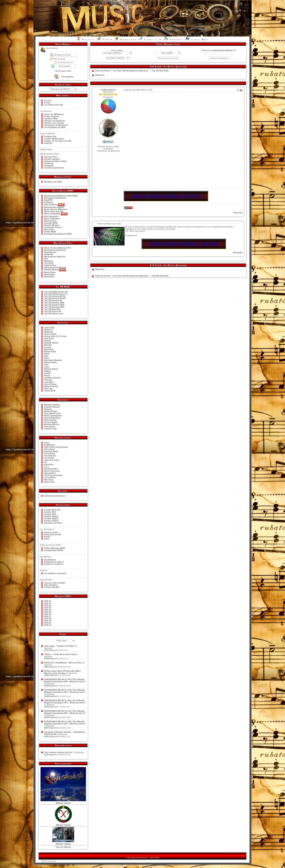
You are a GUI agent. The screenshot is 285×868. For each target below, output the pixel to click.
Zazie (47, 358)
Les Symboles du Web (55, 127)
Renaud (48, 409)
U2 (45, 462)
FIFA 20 (48, 623)
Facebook (49, 163)
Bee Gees (49, 480)
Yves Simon (50, 426)
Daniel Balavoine (52, 418)
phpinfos (48, 143)
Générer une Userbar (54, 123)
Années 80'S (50, 512)
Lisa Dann (49, 382)
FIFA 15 (48, 612)
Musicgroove (50, 221)
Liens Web (200, 39)
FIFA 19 (48, 621)
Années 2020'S (51, 521)
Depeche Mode (51, 451)
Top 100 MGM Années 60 (56, 292)
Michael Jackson (52, 405)
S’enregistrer (67, 77)
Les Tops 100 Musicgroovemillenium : (131, 71)
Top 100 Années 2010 (54, 305)
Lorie (47, 367)
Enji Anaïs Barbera (53, 360)
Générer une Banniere (55, 121)
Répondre (100, 75)
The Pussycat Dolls (53, 475)
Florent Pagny (51, 422)
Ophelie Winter (51, 343)
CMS (118, 866)
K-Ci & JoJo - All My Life (162, 67)
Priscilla (48, 380)
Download (129, 39)
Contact (177, 39)
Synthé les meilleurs (54, 564)
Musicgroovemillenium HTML (58, 234)
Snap (47, 443)
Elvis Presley (50, 420)
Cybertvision (50, 265)
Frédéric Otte (50, 429)
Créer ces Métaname (54, 114)
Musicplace (50, 275)
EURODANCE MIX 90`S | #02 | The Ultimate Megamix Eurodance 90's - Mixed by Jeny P (65, 702)
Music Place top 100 (54, 212)
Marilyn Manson (52, 424)
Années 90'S (50, 514)
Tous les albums (63, 847)
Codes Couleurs (52, 116)
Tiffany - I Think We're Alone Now (60, 654)
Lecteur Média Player (54, 139)
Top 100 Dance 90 (53, 311)
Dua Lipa (48, 389)
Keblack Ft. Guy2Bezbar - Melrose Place (63, 663)
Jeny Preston (50, 384)
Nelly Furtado (51, 362)
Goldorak (49, 202)
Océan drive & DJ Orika (55, 336)
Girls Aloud (50, 449)
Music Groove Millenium (56, 209)
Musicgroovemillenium (55, 198)
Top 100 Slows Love (54, 314)
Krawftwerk (50, 445)
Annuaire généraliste (54, 168)
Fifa (46, 259)
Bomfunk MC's (51, 469)
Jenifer (47, 373)
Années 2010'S (51, 519)
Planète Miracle (55, 270)
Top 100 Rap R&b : (161, 71)
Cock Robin (50, 454)
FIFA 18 (48, 619)
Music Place (50, 272)
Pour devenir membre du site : (59, 752)
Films (47, 539)
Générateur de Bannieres (56, 125)
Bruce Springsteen (53, 416)
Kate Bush (49, 338)
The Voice (49, 263)
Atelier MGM (50, 232)
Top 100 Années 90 (53, 300)
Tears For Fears (52, 460)
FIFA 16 (48, 614)
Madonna (49, 261)
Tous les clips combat (55, 583)
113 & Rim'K (50, 477)
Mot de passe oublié (63, 71)
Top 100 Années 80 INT (55, 298)
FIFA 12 (48, 605)
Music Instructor (52, 471)
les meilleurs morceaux (55, 573)
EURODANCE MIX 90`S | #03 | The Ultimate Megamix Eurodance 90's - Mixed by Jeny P (65, 691)
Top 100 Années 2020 (54, 307)
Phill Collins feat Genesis (56, 447)
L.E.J (47, 467)
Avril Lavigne (50, 334)
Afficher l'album (63, 803)
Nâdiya (47, 371)
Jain (46, 365)
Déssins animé (51, 532)
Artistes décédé (52, 587)
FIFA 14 (48, 610)
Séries (47, 537)
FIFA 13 (48, 608)
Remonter (238, 213)
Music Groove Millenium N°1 (58, 248)
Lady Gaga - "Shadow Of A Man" (60, 646)
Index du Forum (103, 71)
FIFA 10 (48, 601)
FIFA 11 (48, 603)
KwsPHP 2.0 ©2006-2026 (130, 866)
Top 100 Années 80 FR (55, 296)
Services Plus (51, 157)
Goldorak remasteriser (55, 496)
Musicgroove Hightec (54, 207)
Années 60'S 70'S (52, 510)
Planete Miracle (51, 225)
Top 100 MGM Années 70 (56, 294)
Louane (48, 347)
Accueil (89, 39)
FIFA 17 (48, 616)
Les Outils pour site (54, 105)
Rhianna (48, 330)
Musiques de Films (53, 182)
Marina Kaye (50, 351)
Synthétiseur (50, 560)
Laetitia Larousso (52, 378)
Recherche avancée (223, 50)
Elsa (46, 356)
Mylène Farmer (51, 386)
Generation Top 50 (53, 227)
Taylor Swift (50, 391)
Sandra (48, 341)
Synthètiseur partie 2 (54, 562)
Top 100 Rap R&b (52, 309)
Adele (47, 354)
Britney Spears (51, 369)
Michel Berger (51, 411)
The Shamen (50, 456)
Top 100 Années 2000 (54, 303)
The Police (49, 458)
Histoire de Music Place (55, 161)
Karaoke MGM (51, 223)
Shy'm (47, 375)
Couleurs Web (51, 119)
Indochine (49, 464)
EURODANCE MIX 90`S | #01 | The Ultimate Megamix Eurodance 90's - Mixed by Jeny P (65, 712)
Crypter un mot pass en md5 (58, 141)
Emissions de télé (53, 534)
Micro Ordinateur (56, 214)
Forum (108, 39)
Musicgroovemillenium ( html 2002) (61, 196)
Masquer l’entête (172, 44)
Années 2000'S (51, 516)
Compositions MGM (54, 550)
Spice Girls (49, 482)
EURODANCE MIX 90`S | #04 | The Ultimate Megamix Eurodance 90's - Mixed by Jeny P (65, 680)
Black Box (49, 349)
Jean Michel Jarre (53, 413)
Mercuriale (49, 229)
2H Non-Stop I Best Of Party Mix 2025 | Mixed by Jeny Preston (62, 672)
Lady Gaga (49, 328)
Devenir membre (52, 159)
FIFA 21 (48, 625)
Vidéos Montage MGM (55, 548)
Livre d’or (153, 39)
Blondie (48, 345)
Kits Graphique (51, 216)
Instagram (49, 166)
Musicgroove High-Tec (55, 257)
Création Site (50, 137)
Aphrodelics (50, 473)
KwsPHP (48, 200)
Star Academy (54, 204)
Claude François (52, 407)
